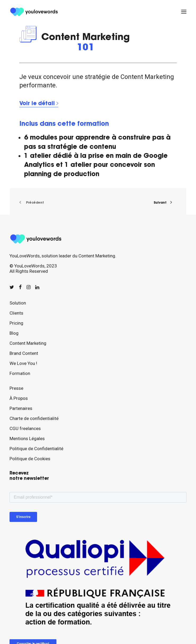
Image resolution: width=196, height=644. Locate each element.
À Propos (19, 398)
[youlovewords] (35, 12)
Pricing (16, 323)
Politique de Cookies (30, 459)
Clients (16, 313)
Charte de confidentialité (34, 418)
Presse (16, 388)
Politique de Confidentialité (36, 449)
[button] (184, 12)
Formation (20, 373)
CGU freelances (25, 428)
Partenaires (21, 408)
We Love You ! (23, 363)
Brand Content (24, 353)
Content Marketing (28, 343)
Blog (14, 333)
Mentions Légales (27, 439)
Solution (18, 303)
